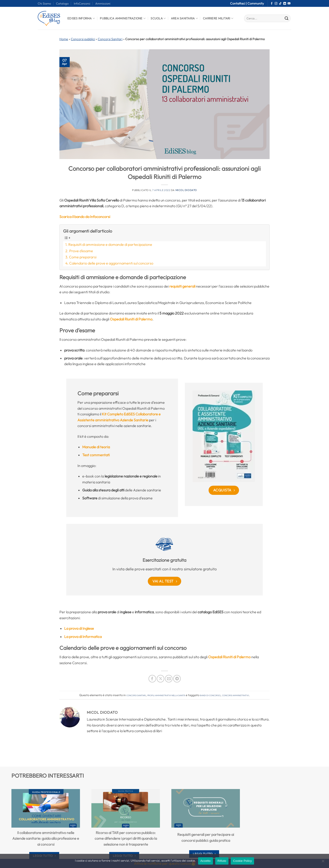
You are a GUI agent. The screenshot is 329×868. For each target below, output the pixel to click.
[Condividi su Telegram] (177, 679)
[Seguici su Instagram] (276, 4)
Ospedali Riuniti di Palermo (131, 319)
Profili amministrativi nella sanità (166, 695)
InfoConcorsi (82, 3)
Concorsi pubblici (83, 39)
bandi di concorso (210, 695)
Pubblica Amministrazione (123, 18)
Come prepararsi (83, 257)
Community (256, 3)
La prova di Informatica (83, 637)
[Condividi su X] (161, 679)
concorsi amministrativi (235, 695)
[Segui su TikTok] (280, 4)
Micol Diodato (186, 190)
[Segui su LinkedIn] (285, 4)
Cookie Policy (242, 861)
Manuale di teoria (96, 447)
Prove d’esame (81, 251)
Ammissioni (103, 3)
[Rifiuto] (323, 862)
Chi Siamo (44, 3)
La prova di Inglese (79, 628)
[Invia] (287, 18)
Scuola (158, 18)
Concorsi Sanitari (110, 39)
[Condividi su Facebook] (152, 679)
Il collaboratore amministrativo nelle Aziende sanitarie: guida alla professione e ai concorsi (46, 838)
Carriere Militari (218, 18)
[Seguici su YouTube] (289, 4)
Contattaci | (239, 3)
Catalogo (62, 3)
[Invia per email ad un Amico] (169, 679)
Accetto (206, 861)
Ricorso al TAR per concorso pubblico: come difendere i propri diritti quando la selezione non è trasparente (126, 838)
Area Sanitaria (184, 18)
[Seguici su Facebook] (272, 4)
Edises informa (81, 18)
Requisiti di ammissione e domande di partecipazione (110, 244)
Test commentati (96, 455)
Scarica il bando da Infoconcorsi (85, 217)
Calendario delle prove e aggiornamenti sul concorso (111, 263)
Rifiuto (222, 861)
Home (64, 39)
